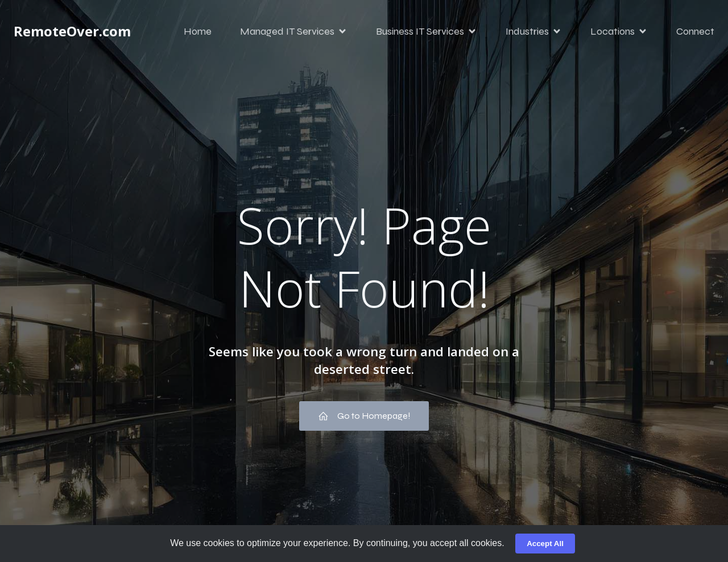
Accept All (545, 544)
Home (198, 31)
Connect (695, 31)
